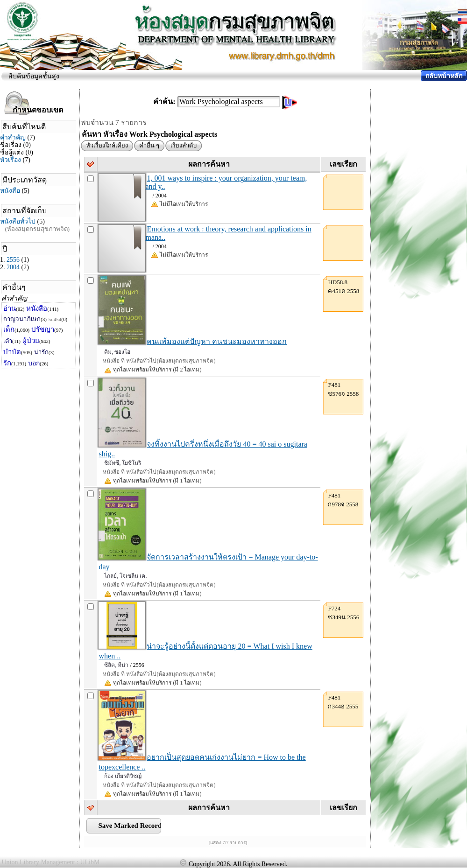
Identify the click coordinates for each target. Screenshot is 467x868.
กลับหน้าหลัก (444, 76)
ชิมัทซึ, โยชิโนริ (123, 463)
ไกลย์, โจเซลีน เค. (125, 576)
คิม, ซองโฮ (117, 352)
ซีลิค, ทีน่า (116, 665)
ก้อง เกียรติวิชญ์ (123, 776)
